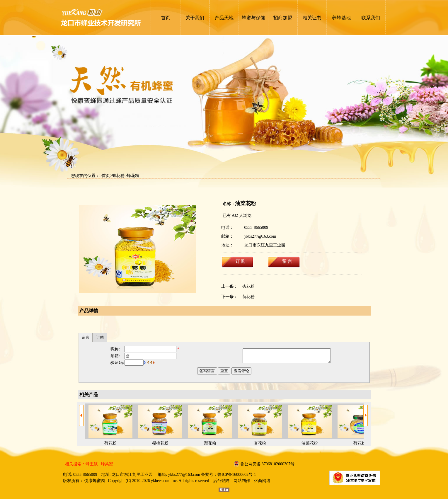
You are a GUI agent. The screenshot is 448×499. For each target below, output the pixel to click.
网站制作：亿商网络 (252, 481)
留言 (86, 337)
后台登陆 (221, 481)
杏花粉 (248, 286)
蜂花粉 (118, 176)
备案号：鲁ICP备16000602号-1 (228, 475)
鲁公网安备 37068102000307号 (268, 464)
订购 (100, 337)
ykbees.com (161, 481)
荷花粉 (248, 297)
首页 (106, 176)
